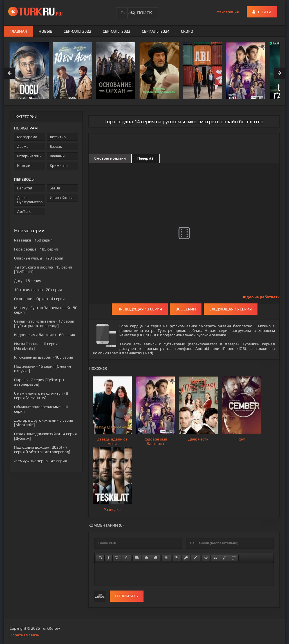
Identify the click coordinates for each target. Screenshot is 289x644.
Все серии (186, 309)
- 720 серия (39, 258)
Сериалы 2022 (77, 31)
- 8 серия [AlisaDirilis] (41, 395)
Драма (23, 147)
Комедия (25, 166)
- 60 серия (45, 335)
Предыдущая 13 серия (140, 309)
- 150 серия (33, 240)
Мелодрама (27, 137)
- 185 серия (36, 249)
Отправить (127, 596)
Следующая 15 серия (231, 309)
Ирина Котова (62, 198)
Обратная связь (24, 635)
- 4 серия (39, 299)
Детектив (58, 137)
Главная (18, 31)
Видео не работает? (260, 297)
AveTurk (24, 212)
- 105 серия (44, 357)
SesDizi (56, 188)
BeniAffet (25, 188)
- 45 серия (41, 461)
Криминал (59, 166)
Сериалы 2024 (156, 31)
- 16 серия (28, 281)
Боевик (56, 147)
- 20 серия (38, 290)
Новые (45, 31)
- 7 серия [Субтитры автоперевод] (39, 382)
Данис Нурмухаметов (30, 200)
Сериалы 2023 (117, 31)
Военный (57, 156)
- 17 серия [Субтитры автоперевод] (44, 323)
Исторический (29, 156)
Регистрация (227, 12)
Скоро (187, 31)
